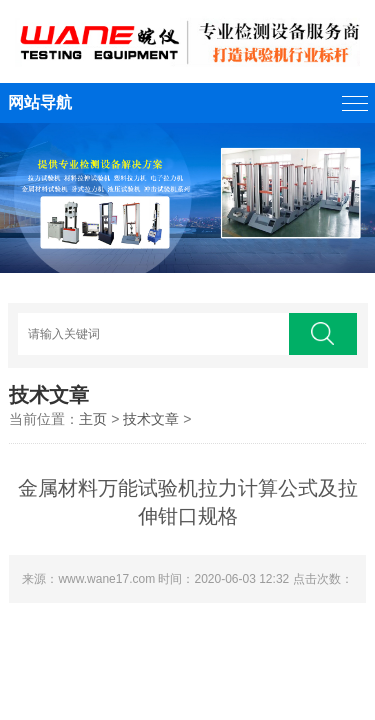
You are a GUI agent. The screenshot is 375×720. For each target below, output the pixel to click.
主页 (93, 419)
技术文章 (151, 419)
